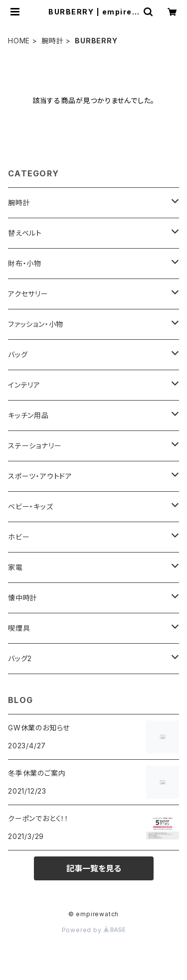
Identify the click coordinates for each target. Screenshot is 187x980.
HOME (19, 41)
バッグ (18, 354)
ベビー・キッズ (31, 506)
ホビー (19, 537)
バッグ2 (20, 658)
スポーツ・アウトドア (40, 476)
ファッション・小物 (36, 324)
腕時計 (52, 41)
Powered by (94, 930)
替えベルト (25, 233)
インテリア (24, 385)
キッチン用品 (28, 415)
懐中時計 (23, 598)
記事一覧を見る (94, 868)
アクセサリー (28, 294)
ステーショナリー (35, 446)
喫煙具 (19, 628)
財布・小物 (25, 263)
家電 (15, 567)
